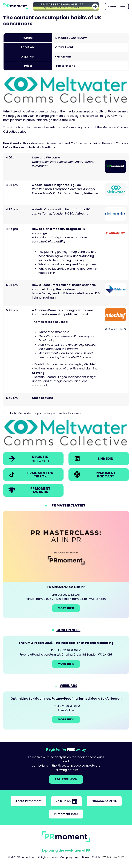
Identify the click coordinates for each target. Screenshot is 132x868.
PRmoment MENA (104, 801)
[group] (66, 6)
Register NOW (66, 779)
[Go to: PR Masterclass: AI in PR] (66, 565)
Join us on (67, 801)
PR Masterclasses (68, 505)
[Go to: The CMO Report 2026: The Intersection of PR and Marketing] (66, 655)
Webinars (68, 686)
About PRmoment (28, 801)
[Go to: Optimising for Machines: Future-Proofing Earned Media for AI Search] (66, 711)
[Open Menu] (117, 7)
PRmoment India (66, 814)
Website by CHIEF (114, 857)
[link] (66, 6)
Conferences (68, 630)
